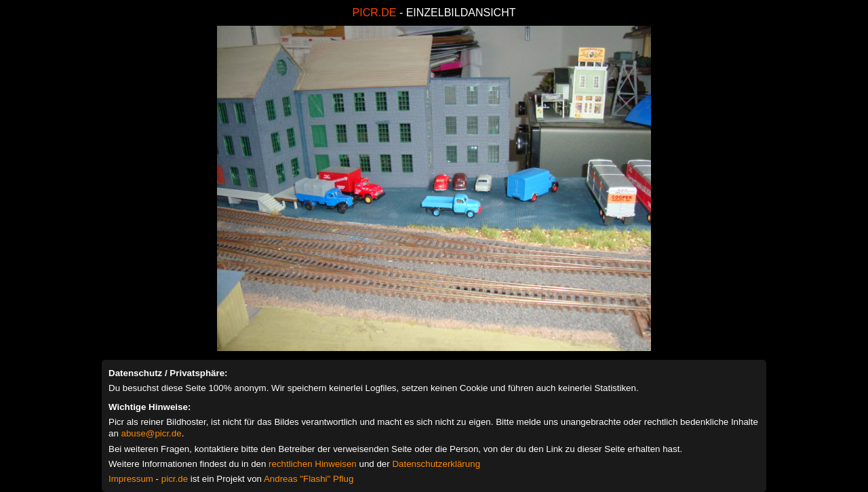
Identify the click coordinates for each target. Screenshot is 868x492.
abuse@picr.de (152, 433)
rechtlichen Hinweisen (313, 464)
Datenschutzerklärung (436, 464)
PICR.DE (375, 13)
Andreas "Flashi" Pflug (309, 479)
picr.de (175, 479)
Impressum (131, 479)
